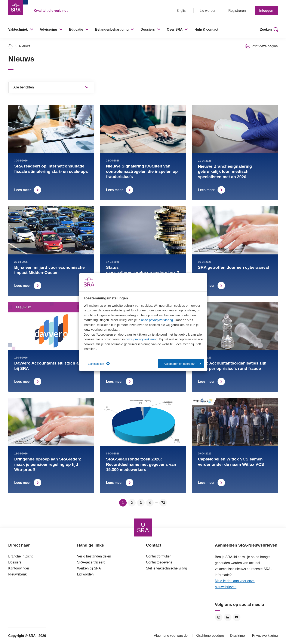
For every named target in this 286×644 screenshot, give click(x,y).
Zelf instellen (99, 364)
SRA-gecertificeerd (91, 562)
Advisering (48, 29)
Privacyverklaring (265, 636)
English (182, 11)
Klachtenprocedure (210, 636)
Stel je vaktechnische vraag (167, 568)
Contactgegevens (159, 562)
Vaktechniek (18, 29)
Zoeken (266, 29)
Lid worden (208, 11)
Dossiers (148, 29)
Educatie (76, 29)
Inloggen (266, 11)
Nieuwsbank (18, 574)
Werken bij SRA (89, 568)
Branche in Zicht (21, 556)
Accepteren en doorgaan (182, 364)
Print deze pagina (265, 46)
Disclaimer (238, 636)
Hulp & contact (206, 29)
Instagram (219, 617)
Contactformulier (159, 556)
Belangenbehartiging (112, 29)
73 (163, 503)
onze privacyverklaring (157, 320)
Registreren (237, 11)
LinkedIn (228, 617)
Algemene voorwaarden (172, 636)
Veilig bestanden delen (94, 556)
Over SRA (175, 29)
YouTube (237, 617)
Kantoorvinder (19, 568)
